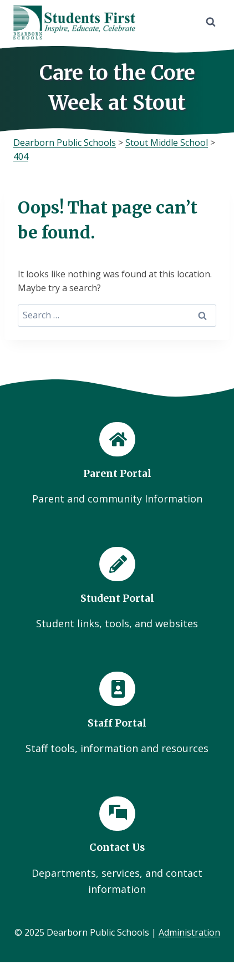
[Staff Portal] (117, 714)
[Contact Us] (117, 847)
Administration (189, 932)
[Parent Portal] (117, 464)
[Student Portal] (117, 589)
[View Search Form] (211, 22)
